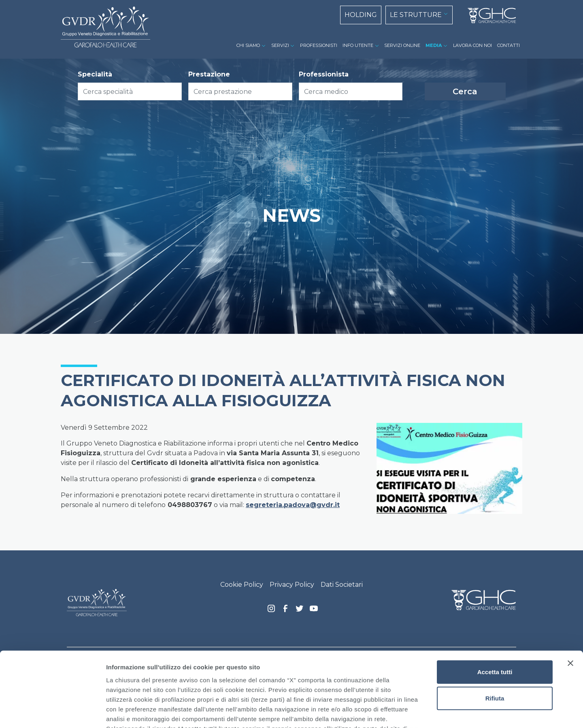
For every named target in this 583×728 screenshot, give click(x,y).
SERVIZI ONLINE (402, 45)
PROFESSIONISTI (319, 45)
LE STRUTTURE (416, 15)
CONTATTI (509, 45)
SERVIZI (280, 45)
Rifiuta (495, 631)
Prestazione (209, 74)
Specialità (95, 74)
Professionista (324, 74)
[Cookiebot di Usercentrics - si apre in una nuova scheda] (52, 712)
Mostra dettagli (426, 712)
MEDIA (434, 45)
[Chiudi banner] (570, 596)
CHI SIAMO (248, 45)
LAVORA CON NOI (472, 45)
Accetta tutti (495, 604)
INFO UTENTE (358, 45)
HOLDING (361, 15)
